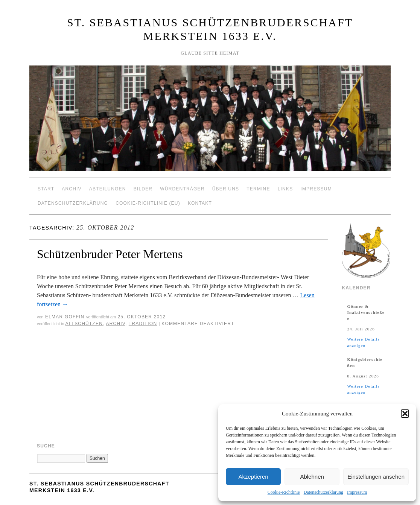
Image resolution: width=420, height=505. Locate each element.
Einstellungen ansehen (376, 477)
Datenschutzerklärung (323, 492)
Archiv (72, 189)
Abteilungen (108, 189)
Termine (258, 189)
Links (285, 189)
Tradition (143, 324)
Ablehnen (312, 477)
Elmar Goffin (65, 317)
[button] (405, 414)
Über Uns (226, 189)
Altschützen (84, 324)
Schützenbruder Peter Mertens (110, 254)
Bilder (143, 189)
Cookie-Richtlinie (284, 492)
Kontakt (200, 203)
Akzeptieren (253, 477)
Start (46, 189)
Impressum (357, 492)
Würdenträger (182, 189)
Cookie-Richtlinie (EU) (148, 203)
